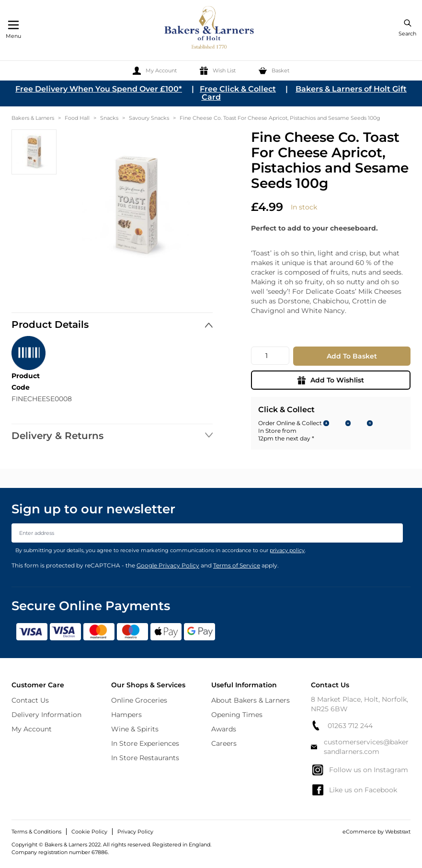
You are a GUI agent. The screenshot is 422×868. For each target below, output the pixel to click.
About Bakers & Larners (251, 700)
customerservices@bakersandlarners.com (360, 747)
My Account (32, 729)
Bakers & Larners (33, 118)
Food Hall (77, 118)
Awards (224, 729)
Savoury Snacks (149, 118)
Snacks (109, 118)
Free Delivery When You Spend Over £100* (99, 89)
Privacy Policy (135, 832)
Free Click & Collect (238, 89)
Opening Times (237, 715)
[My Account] (155, 71)
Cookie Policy (89, 832)
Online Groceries (139, 700)
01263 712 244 (342, 725)
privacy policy (287, 550)
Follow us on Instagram (359, 770)
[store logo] (210, 29)
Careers (224, 743)
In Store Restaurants (145, 758)
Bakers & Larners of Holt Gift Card (304, 93)
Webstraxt (398, 832)
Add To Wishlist (331, 380)
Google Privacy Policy (168, 565)
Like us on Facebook (354, 790)
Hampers (126, 715)
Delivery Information (46, 715)
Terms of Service (237, 565)
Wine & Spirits (135, 729)
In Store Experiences (145, 743)
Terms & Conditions (36, 832)
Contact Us (30, 700)
